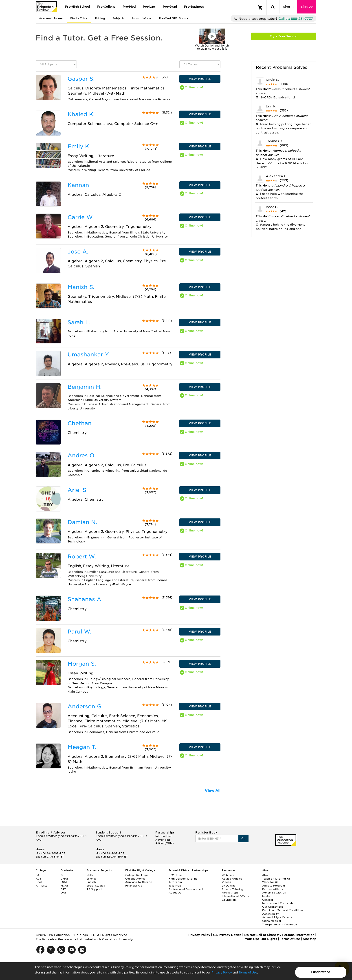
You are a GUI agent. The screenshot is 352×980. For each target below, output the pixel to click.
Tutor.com (175, 882)
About (266, 875)
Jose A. (78, 252)
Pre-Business (194, 7)
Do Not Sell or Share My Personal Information (279, 935)
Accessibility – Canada (277, 917)
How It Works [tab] (142, 18)
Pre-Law (149, 7)
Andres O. (81, 455)
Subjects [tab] (119, 18)
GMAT (64, 879)
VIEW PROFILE (200, 79)
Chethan (80, 423)
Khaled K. (81, 114)
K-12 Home (176, 875)
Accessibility (271, 914)
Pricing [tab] (100, 18)
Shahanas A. (85, 599)
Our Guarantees (273, 907)
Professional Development (186, 889)
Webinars (228, 875)
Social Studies (96, 886)
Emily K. (79, 146)
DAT (63, 889)
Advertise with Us (274, 893)
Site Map (310, 939)
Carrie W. (81, 217)
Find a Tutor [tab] (79, 18)
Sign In (288, 7)
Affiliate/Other (165, 843)
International (164, 836)
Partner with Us (273, 889)
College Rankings (137, 875)
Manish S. (81, 287)
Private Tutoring (232, 889)
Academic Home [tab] (51, 18)
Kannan (78, 185)
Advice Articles (232, 879)
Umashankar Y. (89, 354)
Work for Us (270, 882)
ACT (38, 879)
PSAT (39, 882)
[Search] (273, 7)
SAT (38, 875)
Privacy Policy (222, 972)
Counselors (229, 900)
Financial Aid (134, 886)
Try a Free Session (284, 36)
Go (243, 838)
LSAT (64, 882)
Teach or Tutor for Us (276, 879)
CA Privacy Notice (227, 935)
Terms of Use (248, 972)
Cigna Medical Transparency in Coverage (280, 923)
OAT (63, 893)
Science (91, 879)
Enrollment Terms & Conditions (283, 910)
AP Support (94, 889)
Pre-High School (78, 7)
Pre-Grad (170, 7)
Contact (268, 900)
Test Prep (175, 886)
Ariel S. (78, 490)
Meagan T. (82, 747)
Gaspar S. (81, 79)
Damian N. (82, 522)
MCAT (64, 886)
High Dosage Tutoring (183, 879)
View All (213, 791)
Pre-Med (129, 7)
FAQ (39, 840)
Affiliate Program (274, 886)
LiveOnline (229, 886)
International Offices (235, 896)
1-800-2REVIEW (61, 836)
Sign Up (307, 7)
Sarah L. (79, 322)
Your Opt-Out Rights (261, 939)
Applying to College (139, 882)
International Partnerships (279, 903)
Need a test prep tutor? (273, 19)
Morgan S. (82, 664)
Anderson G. (85, 706)
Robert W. (82, 557)
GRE (63, 875)
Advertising (163, 840)
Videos (226, 882)
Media (266, 896)
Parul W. (79, 632)
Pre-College (106, 7)
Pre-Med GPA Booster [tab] (174, 18)
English (91, 882)
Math (90, 875)
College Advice (135, 879)
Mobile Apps (230, 893)
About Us (175, 893)
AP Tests (41, 886)
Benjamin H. (85, 387)
